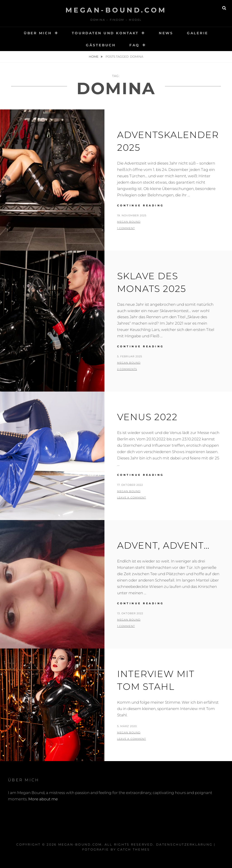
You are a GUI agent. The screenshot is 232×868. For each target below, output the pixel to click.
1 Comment (126, 228)
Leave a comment (132, 498)
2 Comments (127, 369)
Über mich (38, 33)
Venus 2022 (147, 417)
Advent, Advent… (163, 545)
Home (94, 57)
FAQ (134, 45)
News (166, 33)
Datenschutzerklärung (184, 844)
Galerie (198, 33)
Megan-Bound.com (116, 10)
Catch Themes (134, 849)
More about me (43, 799)
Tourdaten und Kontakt (105, 33)
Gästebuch (101, 45)
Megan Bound (129, 222)
